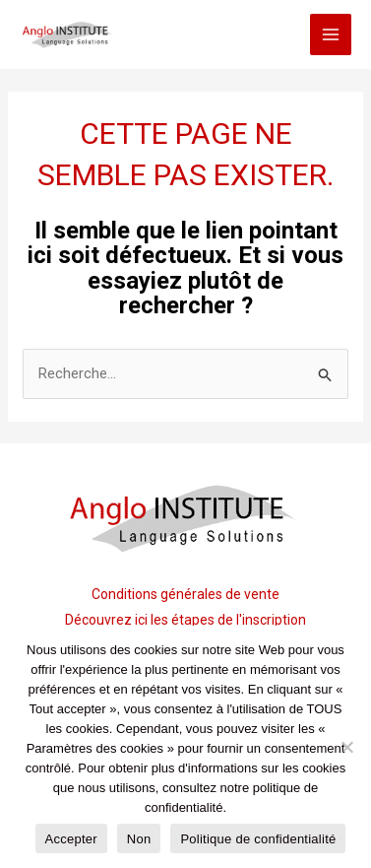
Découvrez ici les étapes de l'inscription (185, 620)
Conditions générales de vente (185, 594)
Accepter (71, 839)
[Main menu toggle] (331, 35)
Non (139, 839)
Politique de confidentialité (258, 839)
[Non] (346, 747)
